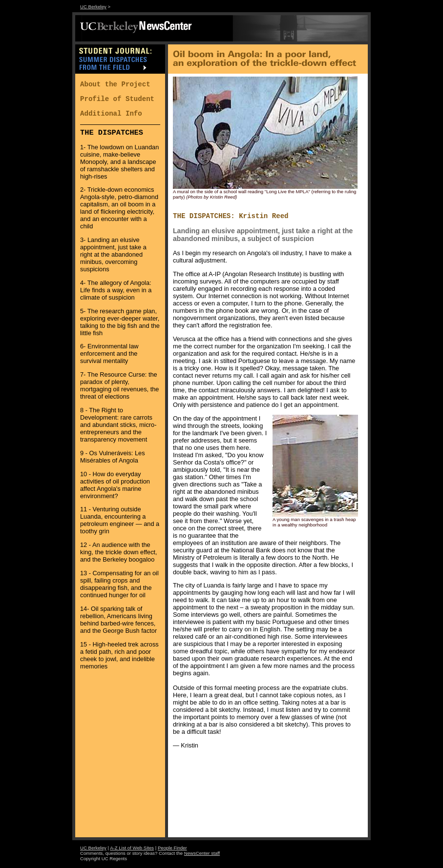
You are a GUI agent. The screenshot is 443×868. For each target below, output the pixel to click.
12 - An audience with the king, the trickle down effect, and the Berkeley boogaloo (119, 552)
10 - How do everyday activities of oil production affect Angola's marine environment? (115, 485)
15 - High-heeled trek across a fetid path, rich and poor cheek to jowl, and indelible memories (119, 655)
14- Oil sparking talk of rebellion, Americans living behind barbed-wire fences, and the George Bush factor (118, 620)
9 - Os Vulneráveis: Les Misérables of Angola (113, 457)
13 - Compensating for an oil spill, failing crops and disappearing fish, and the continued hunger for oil (119, 584)
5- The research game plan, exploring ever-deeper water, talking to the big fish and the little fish (120, 322)
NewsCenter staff (202, 853)
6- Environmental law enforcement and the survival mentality (109, 353)
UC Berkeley (93, 7)
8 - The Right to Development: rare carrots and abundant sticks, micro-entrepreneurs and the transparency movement (118, 425)
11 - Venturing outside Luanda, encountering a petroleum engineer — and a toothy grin (120, 520)
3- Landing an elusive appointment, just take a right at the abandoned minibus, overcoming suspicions (113, 254)
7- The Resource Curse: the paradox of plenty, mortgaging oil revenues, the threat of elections (119, 385)
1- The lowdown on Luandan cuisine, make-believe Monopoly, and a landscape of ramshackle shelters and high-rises (119, 162)
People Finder (172, 848)
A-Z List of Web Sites (132, 848)
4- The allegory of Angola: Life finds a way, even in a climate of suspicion (116, 290)
